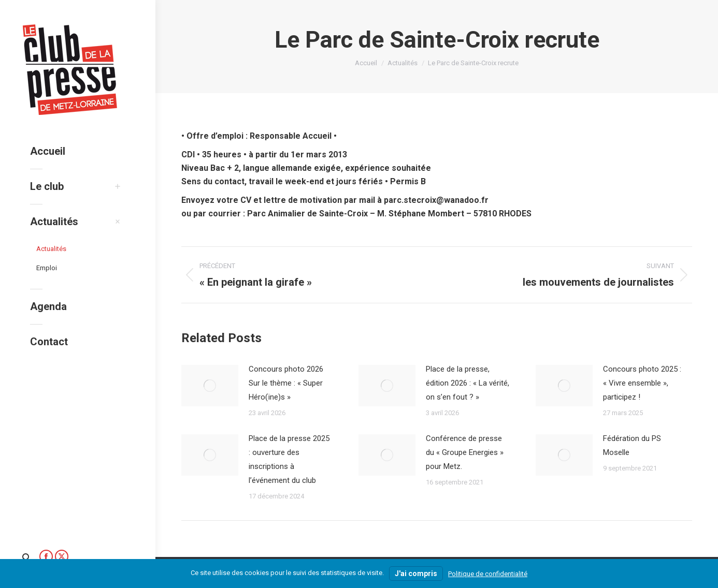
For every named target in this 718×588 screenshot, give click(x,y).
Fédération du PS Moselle (632, 445)
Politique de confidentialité (488, 574)
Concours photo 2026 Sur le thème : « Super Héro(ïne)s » (286, 383)
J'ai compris (416, 574)
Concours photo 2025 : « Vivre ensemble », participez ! (642, 383)
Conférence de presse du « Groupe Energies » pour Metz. (465, 452)
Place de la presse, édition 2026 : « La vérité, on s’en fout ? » (468, 383)
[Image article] (210, 386)
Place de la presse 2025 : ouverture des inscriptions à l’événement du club (289, 459)
